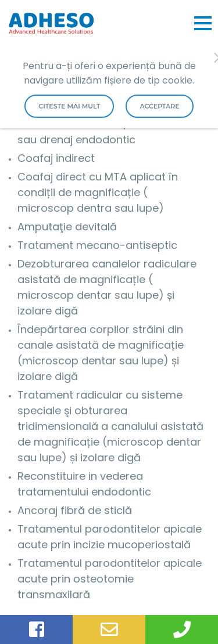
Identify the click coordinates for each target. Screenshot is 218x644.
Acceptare (159, 106)
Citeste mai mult (69, 106)
